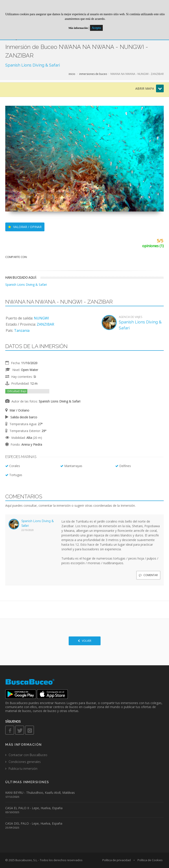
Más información (78, 28)
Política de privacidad (117, 860)
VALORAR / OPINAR (25, 227)
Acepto (96, 28)
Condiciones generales (25, 762)
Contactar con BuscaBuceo (28, 755)
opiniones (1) (153, 246)
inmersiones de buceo (93, 74)
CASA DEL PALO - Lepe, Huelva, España (34, 823)
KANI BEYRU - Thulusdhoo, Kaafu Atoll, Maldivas (40, 793)
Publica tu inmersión (23, 769)
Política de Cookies (150, 860)
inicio (72, 74)
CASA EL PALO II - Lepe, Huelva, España (34, 808)
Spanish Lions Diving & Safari (33, 65)
